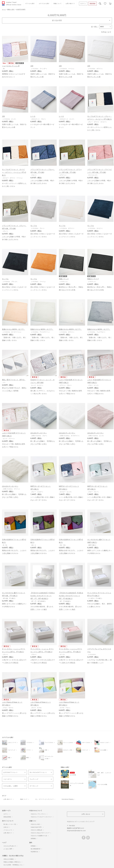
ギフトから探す (30, 4)
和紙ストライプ (93, 279)
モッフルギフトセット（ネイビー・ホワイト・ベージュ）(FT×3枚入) (14, 172)
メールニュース (9, 830)
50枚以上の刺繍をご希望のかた (13, 862)
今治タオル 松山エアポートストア (41, 833)
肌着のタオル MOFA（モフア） (14, 329)
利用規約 (34, 846)
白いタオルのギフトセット (38, 772)
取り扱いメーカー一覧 (10, 824)
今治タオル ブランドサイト (39, 814)
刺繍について (58, 4)
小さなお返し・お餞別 (10, 786)
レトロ (33, 116)
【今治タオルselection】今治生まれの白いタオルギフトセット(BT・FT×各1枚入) (71, 596)
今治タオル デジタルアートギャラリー (42, 817)
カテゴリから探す (44, 4)
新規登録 (93, 4)
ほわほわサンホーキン (39, 433)
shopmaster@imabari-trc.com (76, 831)
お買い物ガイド (70, 4)
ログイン (83, 4)
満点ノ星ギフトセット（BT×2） (14, 380)
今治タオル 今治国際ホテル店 (40, 836)
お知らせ (7, 827)
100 (32, 66)
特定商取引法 (35, 852)
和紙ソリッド (64, 279)
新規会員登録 (8, 817)
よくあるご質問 (9, 849)
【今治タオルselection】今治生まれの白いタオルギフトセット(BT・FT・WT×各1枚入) (43, 596)
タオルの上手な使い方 (10, 846)
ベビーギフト (8, 779)
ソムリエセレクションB (11, 66)
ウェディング (34, 779)
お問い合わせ (86, 814)
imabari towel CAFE (37, 827)
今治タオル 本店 (36, 824)
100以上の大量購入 (10, 859)
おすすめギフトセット (10, 772)
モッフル (34, 226)
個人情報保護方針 (36, 849)
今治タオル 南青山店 (37, 830)
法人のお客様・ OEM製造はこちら (14, 865)
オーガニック (34, 786)
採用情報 (34, 839)
